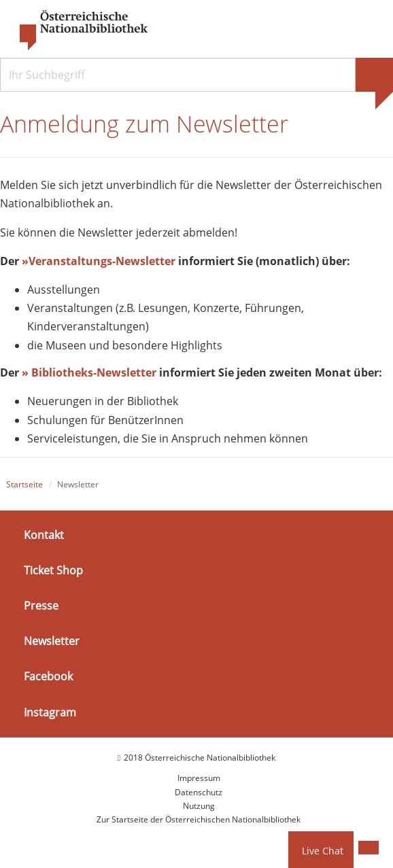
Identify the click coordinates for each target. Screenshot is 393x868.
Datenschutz (199, 792)
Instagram (50, 712)
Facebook (48, 676)
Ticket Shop (53, 570)
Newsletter (52, 641)
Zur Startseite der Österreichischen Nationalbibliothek (199, 819)
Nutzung (199, 806)
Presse (41, 606)
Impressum (199, 778)
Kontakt (44, 535)
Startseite (24, 484)
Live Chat (323, 851)
